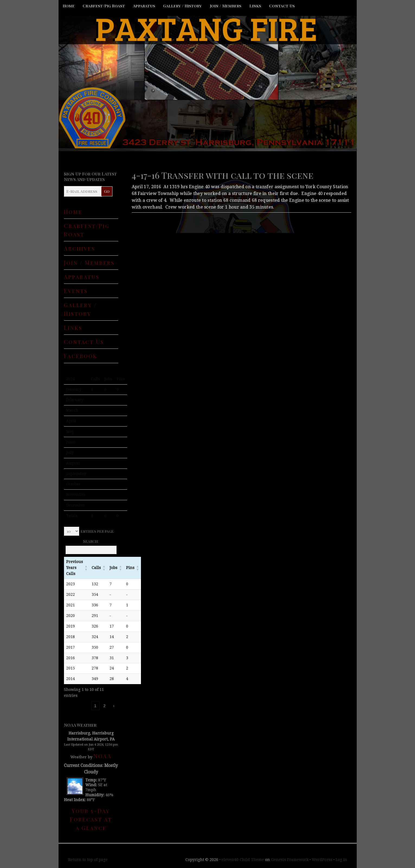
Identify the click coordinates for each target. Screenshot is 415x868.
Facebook (81, 356)
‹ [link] (86, 706)
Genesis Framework (290, 860)
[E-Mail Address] (83, 191)
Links (255, 6)
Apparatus (144, 6)
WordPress (322, 860)
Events (76, 291)
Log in (341, 860)
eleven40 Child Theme (243, 860)
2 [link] (105, 706)
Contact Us (282, 6)
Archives (80, 248)
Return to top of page (88, 860)
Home (69, 6)
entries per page (97, 531)
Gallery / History (182, 6)
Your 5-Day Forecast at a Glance (91, 819)
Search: (91, 541)
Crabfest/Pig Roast (104, 6)
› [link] (114, 706)
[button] (86, 568)
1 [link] (95, 706)
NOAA (103, 756)
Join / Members (226, 6)
